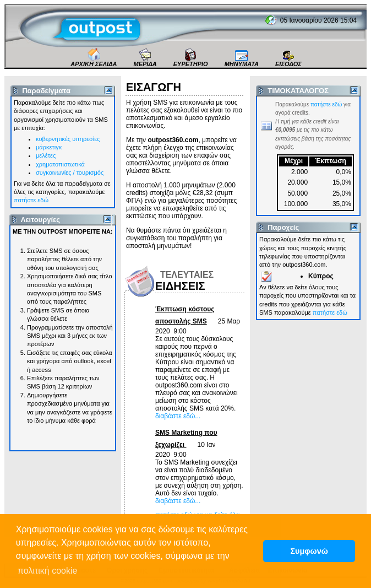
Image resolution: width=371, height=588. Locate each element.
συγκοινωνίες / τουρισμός (70, 172)
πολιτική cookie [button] (47, 571)
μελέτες (46, 155)
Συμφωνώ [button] (309, 551)
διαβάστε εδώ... (178, 416)
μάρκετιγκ (49, 147)
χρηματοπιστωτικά (60, 164)
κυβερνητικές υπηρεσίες (68, 139)
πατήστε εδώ (31, 200)
